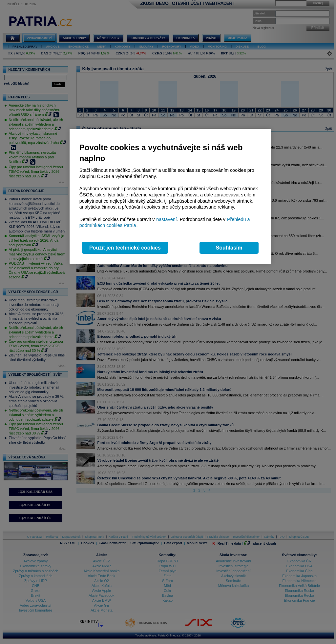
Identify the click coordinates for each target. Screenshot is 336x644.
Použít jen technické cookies (125, 248)
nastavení (166, 219)
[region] (170, 197)
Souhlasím (229, 248)
